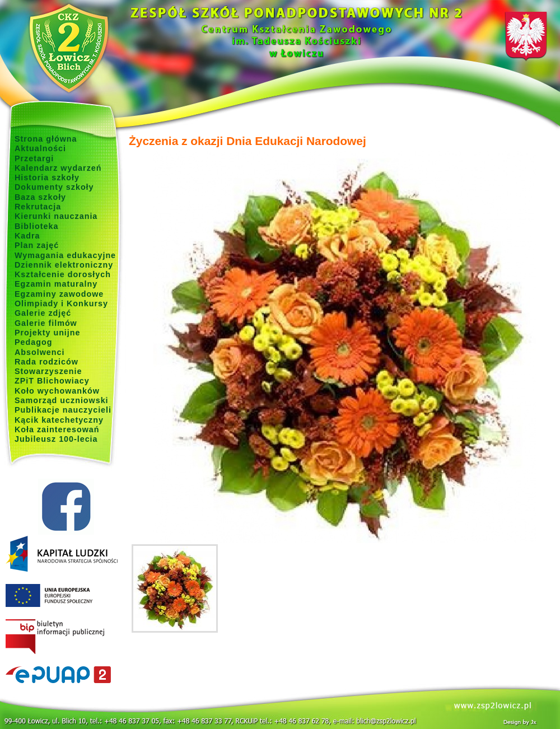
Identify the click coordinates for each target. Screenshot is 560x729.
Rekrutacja (38, 207)
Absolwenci (39, 352)
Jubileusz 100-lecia (56, 439)
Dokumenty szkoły (54, 187)
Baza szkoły (40, 197)
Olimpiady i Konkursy (61, 303)
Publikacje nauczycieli (63, 410)
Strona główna (46, 139)
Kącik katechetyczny (59, 420)
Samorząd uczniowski (62, 400)
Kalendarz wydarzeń (58, 168)
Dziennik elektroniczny (64, 265)
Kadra (27, 236)
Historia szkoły (47, 177)
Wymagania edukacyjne (65, 255)
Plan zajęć (37, 245)
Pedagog (33, 342)
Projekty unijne (48, 333)
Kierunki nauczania (56, 216)
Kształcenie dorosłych (63, 274)
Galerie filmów (46, 323)
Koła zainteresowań (57, 429)
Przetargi (34, 158)
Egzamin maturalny (56, 284)
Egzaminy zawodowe (59, 294)
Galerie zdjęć (43, 313)
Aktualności (40, 148)
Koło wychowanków (57, 391)
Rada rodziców (46, 362)
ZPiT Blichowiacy (52, 381)
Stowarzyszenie (48, 371)
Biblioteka (36, 226)
